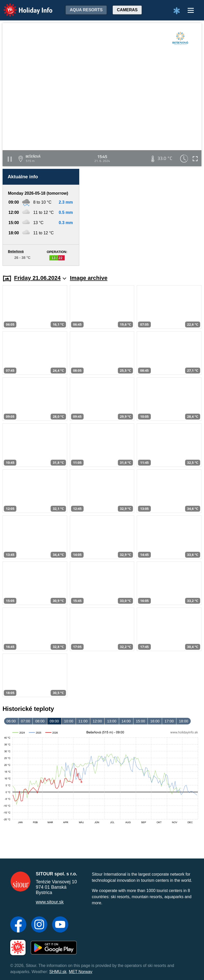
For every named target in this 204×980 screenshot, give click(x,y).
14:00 (126, 721)
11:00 (83, 721)
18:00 (184, 721)
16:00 (155, 721)
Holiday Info (23, 7)
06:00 (11, 721)
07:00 (26, 721)
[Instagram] (39, 925)
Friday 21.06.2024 (40, 278)
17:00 (169, 721)
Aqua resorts (86, 10)
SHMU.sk (58, 972)
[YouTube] (60, 925)
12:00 (97, 721)
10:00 (69, 721)
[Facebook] (18, 925)
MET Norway (81, 972)
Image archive (89, 278)
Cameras (127, 10)
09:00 (54, 721)
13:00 (112, 721)
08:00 (40, 721)
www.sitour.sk (50, 902)
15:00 (140, 721)
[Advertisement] (143, 217)
